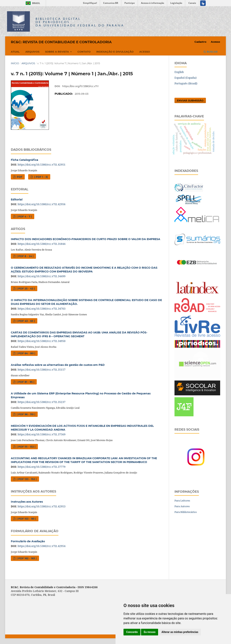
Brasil (32, 3)
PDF (19, 177)
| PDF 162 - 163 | (26, 558)
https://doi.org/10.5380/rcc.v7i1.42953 (42, 506)
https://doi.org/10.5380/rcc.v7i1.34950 (42, 341)
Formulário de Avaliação (28, 541)
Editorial (17, 199)
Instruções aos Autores (27, 502)
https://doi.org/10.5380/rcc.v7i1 (80, 86)
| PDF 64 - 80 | (26, 353)
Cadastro (200, 42)
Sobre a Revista (57, 52)
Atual (15, 52)
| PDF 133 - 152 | (26, 479)
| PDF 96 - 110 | (26, 414)
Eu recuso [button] (150, 632)
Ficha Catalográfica (25, 160)
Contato (84, 52)
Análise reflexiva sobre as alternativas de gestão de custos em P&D (58, 365)
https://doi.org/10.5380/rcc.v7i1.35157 (42, 370)
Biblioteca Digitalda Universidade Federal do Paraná (80, 22)
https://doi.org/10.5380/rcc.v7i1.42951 (42, 165)
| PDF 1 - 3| (41, 177)
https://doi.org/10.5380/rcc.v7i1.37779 (42, 467)
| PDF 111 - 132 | (26, 447)
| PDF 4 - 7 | (24, 216)
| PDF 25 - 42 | (25, 288)
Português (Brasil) (186, 83)
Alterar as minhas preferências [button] (180, 632)
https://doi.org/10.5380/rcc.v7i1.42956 (42, 204)
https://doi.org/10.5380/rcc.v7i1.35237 (42, 402)
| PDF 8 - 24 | (25, 256)
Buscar (211, 52)
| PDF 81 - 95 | (25, 382)
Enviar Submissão (190, 100)
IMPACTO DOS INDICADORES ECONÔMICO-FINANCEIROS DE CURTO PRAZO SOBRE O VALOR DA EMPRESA (86, 239)
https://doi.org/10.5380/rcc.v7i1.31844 (42, 244)
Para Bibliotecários (186, 512)
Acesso (145, 52)
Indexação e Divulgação (115, 52)
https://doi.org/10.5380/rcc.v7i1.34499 (42, 276)
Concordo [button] (132, 632)
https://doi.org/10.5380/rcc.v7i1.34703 (42, 309)
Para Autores (182, 506)
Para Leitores (182, 501)
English (179, 72)
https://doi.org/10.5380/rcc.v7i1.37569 (42, 434)
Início (15, 63)
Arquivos (32, 52)
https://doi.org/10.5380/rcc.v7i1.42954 (42, 546)
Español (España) (186, 78)
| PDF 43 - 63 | (25, 321)
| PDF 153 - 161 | (26, 519)
